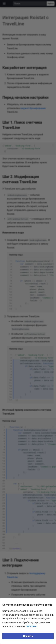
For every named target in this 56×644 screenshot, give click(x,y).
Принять (28, 636)
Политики (31, 626)
